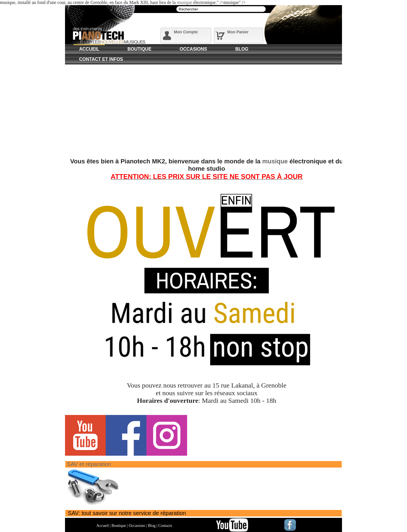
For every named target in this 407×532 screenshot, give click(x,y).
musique (185, 2)
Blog (242, 49)
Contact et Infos (101, 59)
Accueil (89, 49)
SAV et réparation (89, 464)
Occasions (193, 49)
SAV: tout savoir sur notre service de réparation (127, 513)
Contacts (165, 526)
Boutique (139, 49)
